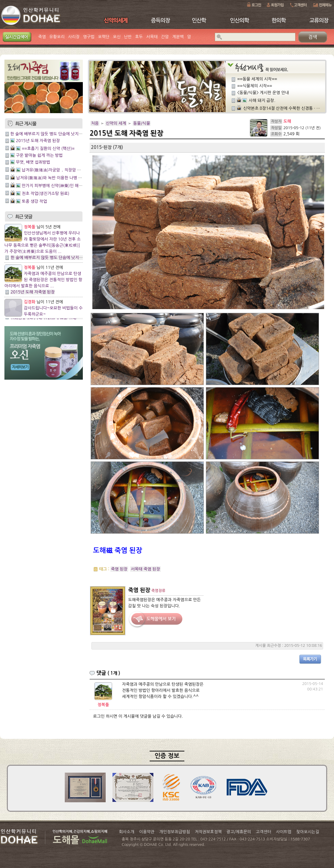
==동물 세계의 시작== (257, 79)
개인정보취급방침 (174, 832)
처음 (95, 123)
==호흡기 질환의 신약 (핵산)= (48, 149)
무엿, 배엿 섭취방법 (33, 162)
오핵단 (104, 37)
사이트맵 (284, 832)
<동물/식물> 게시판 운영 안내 (263, 93)
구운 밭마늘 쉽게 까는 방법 (39, 155)
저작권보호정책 (208, 832)
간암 (165, 37)
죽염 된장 (119, 569)
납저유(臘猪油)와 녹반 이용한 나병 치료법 (53, 178)
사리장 (74, 37)
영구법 (89, 37)
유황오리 (57, 37)
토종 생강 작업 (34, 201)
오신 (117, 37)
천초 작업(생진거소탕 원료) (46, 194)
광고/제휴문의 (239, 832)
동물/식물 (142, 123)
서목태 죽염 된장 (146, 569)
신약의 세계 (116, 123)
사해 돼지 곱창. (262, 101)
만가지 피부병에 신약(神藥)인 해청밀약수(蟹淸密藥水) (70, 186)
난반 (128, 37)
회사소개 (127, 832)
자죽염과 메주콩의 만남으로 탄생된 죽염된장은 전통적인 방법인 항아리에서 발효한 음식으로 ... (43, 280)
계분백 (178, 37)
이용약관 (147, 832)
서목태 (152, 37)
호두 (139, 37)
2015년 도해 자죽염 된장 (38, 141)
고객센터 (264, 832)
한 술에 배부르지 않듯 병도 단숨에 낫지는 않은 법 (53, 134)
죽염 (42, 37)
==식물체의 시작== (255, 86)
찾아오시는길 (308, 832)
